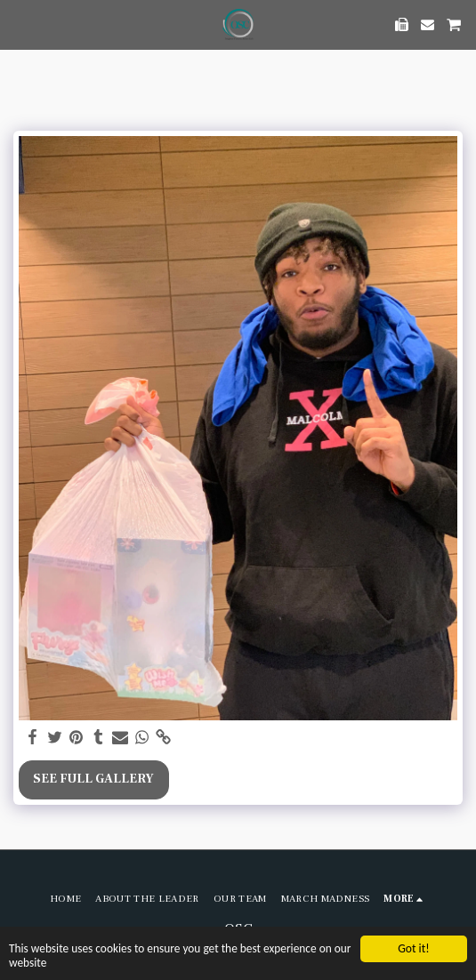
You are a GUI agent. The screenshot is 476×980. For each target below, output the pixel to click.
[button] (20, 24)
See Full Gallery (93, 779)
